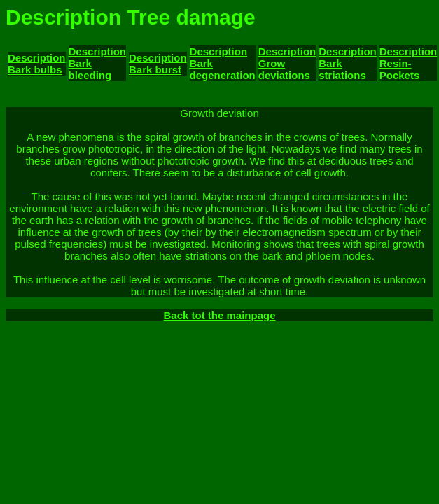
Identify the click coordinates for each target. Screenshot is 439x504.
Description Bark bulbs (37, 64)
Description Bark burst (158, 64)
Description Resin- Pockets (409, 63)
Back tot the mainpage (219, 315)
